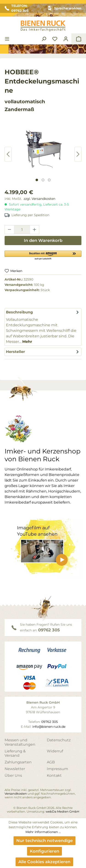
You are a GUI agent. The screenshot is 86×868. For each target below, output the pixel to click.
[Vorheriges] (8, 154)
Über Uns (13, 775)
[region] (43, 154)
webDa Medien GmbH (62, 811)
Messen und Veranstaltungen (20, 742)
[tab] (43, 327)
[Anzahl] (22, 230)
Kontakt (54, 775)
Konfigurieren (44, 851)
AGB (51, 762)
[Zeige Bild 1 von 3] (37, 180)
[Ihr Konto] (66, 39)
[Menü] (7, 39)
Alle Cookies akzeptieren (44, 862)
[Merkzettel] (55, 39)
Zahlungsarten (18, 762)
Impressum (57, 769)
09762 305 (49, 630)
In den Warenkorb (43, 241)
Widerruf (55, 751)
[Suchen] (44, 39)
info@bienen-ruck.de (49, 727)
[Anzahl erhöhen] (35, 230)
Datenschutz (59, 740)
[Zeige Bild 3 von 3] (49, 180)
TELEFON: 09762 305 (17, 8)
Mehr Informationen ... (43, 832)
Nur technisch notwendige (44, 841)
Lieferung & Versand (15, 753)
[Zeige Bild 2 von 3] (43, 180)
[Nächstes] (78, 154)
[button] (43, 255)
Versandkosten (16, 794)
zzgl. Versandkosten (39, 199)
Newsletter (15, 769)
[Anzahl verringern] (9, 230)
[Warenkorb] (79, 39)
